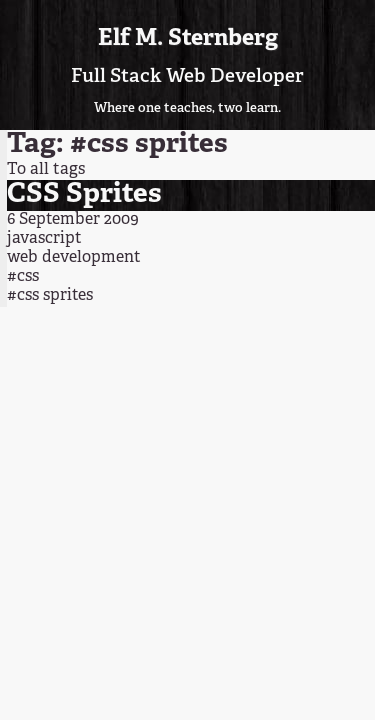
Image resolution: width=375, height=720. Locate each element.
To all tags (46, 170)
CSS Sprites (84, 194)
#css (23, 277)
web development (74, 258)
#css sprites (50, 296)
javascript (44, 239)
